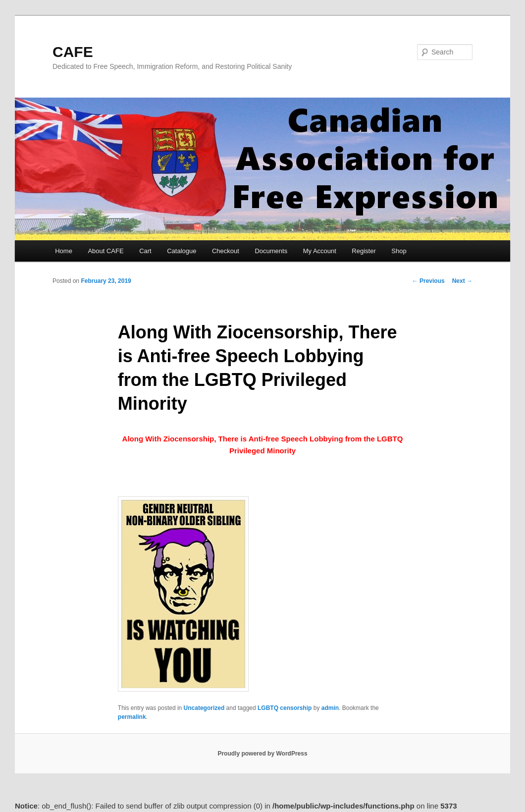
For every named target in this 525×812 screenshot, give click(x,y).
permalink (132, 717)
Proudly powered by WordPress (262, 754)
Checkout (226, 251)
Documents (271, 251)
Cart (145, 251)
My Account (320, 251)
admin (330, 708)
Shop (399, 251)
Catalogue (182, 251)
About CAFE (105, 251)
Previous (428, 281)
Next (462, 281)
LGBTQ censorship (285, 708)
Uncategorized (204, 708)
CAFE (73, 52)
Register (364, 251)
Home (64, 251)
